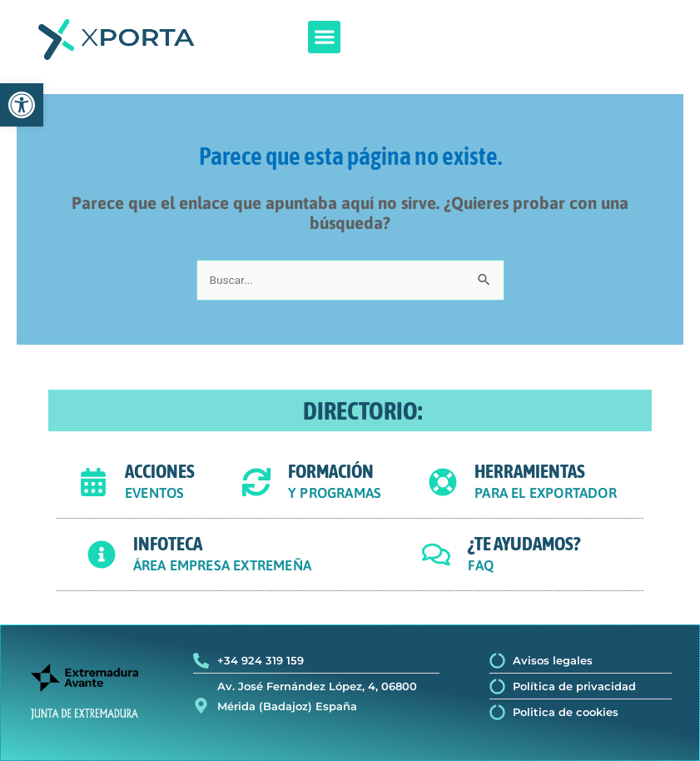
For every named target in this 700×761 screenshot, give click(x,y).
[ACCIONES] (93, 482)
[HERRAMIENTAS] (443, 482)
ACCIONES (160, 471)
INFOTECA (168, 544)
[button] (324, 37)
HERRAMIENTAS (530, 471)
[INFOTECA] (102, 555)
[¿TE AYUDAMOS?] (436, 555)
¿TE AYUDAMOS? (524, 544)
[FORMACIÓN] (256, 482)
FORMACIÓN (331, 471)
